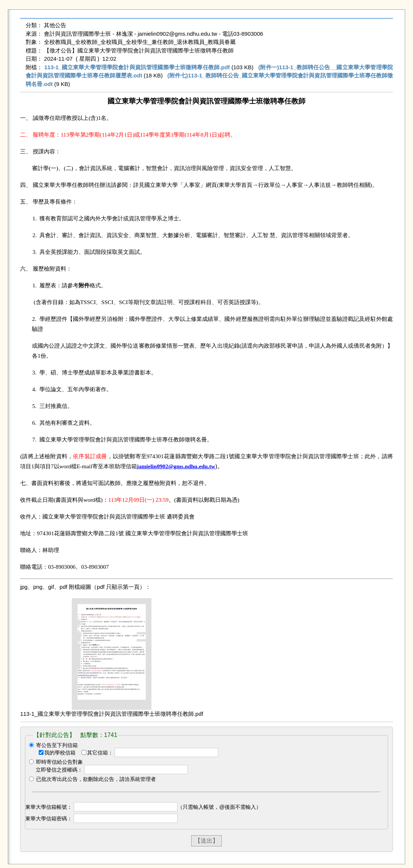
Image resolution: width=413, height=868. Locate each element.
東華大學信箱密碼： (49, 818)
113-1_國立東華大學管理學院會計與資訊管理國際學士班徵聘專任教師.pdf (137, 67)
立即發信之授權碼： (59, 770)
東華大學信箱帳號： (49, 807)
